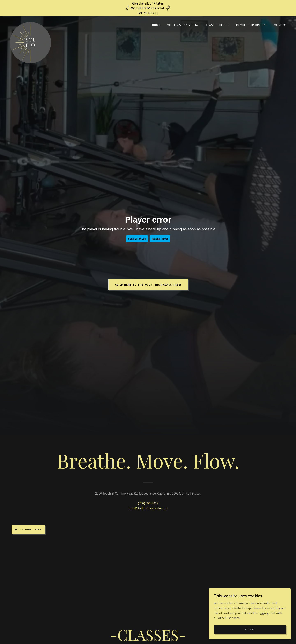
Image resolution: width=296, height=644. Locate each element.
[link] (30, 24)
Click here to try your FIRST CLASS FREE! (148, 285)
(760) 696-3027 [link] (148, 503)
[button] (280, 25)
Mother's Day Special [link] (183, 25)
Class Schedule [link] (218, 25)
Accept (250, 629)
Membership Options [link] (252, 25)
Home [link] (156, 25)
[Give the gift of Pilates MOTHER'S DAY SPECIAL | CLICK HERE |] (148, 8)
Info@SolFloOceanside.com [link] (148, 508)
